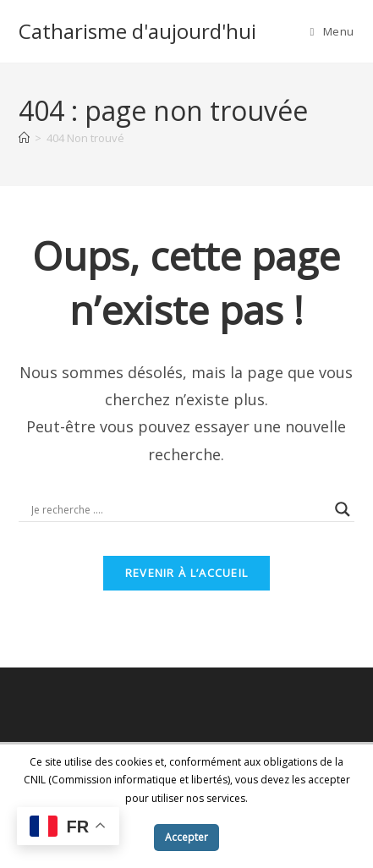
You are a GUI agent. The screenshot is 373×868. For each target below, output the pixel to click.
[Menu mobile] (332, 31)
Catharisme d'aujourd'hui (137, 31)
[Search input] (179, 509)
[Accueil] (24, 138)
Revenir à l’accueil (187, 573)
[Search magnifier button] (343, 509)
